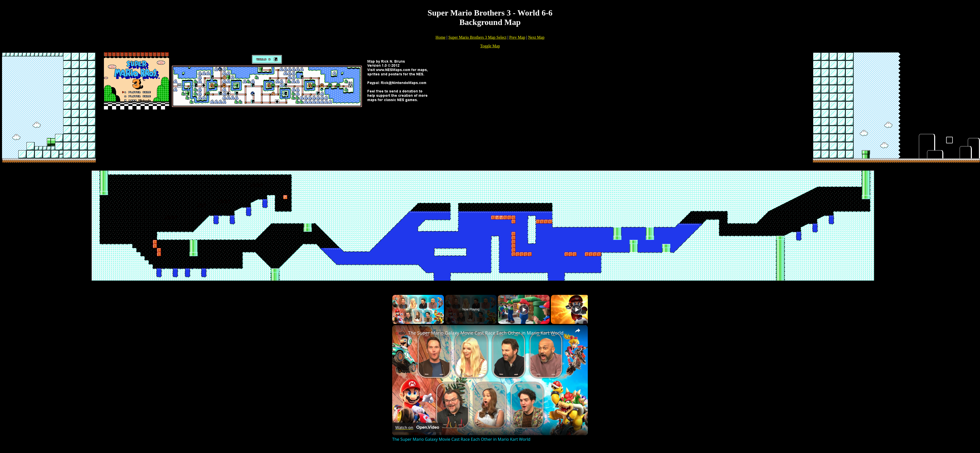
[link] (400, 333)
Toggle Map (490, 46)
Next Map (536, 37)
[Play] (524, 309)
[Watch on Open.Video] (417, 428)
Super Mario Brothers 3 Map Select (477, 37)
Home (440, 37)
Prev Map (517, 37)
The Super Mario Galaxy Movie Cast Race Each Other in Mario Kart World (486, 333)
